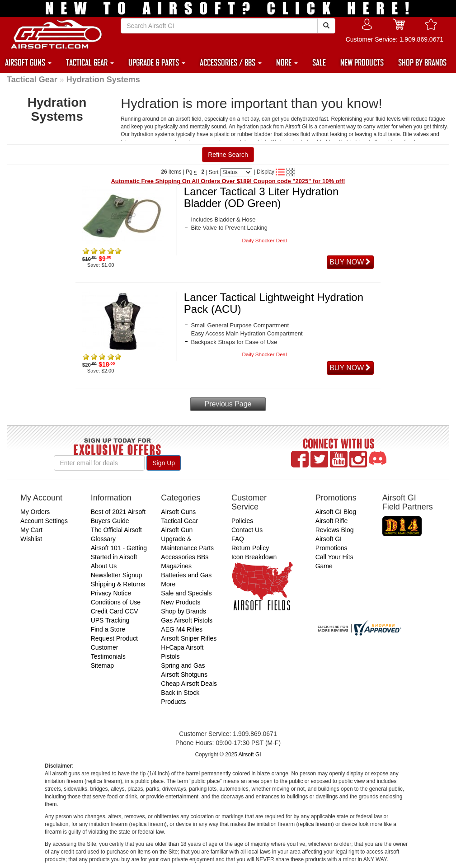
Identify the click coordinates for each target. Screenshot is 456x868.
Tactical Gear (32, 80)
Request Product (114, 638)
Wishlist (31, 539)
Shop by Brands (183, 611)
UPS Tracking (110, 620)
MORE (287, 62)
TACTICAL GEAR (90, 62)
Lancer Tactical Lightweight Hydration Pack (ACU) (274, 303)
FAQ (238, 539)
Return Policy (250, 548)
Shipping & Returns (118, 584)
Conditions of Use (116, 602)
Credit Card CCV (115, 611)
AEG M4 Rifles (182, 629)
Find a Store (108, 629)
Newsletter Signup (117, 575)
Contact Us (247, 530)
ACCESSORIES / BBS (231, 62)
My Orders (35, 512)
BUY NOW (350, 262)
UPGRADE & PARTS (157, 62)
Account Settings (44, 521)
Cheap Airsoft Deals (189, 684)
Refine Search (228, 155)
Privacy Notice (111, 593)
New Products (181, 602)
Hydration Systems (103, 80)
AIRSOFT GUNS (28, 62)
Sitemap (102, 665)
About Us (104, 566)
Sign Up (164, 463)
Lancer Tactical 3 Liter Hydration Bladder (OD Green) (261, 197)
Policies (242, 521)
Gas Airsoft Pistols (187, 620)
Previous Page (228, 404)
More (168, 584)
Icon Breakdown (254, 557)
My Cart (31, 530)
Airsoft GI (250, 755)
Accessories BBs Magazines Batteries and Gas (186, 566)
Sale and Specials (186, 593)
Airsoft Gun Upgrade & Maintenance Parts (187, 539)
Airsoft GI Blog (336, 512)
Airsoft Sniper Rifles (189, 638)
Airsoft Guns (178, 512)
